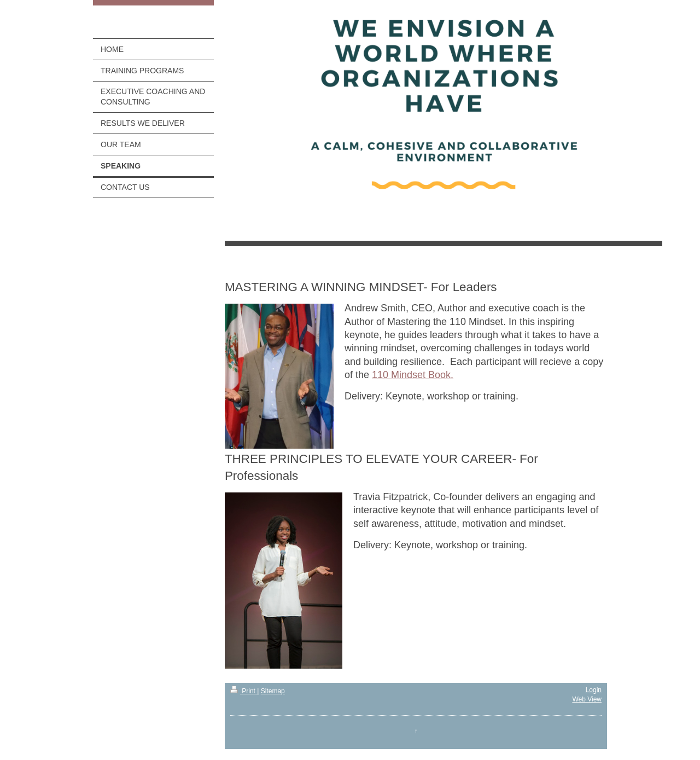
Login (594, 690)
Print (244, 691)
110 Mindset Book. (413, 375)
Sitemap (273, 691)
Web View (587, 699)
